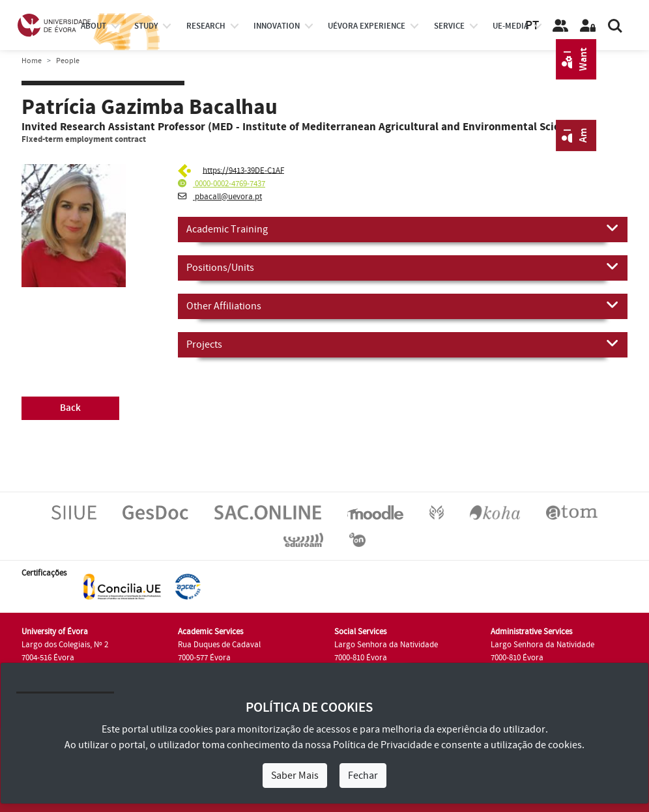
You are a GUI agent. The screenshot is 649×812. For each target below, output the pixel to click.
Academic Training (403, 229)
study (146, 26)
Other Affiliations (403, 305)
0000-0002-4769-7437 (222, 184)
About (94, 26)
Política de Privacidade (382, 745)
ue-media (511, 26)
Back (70, 408)
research (206, 26)
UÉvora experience (367, 26)
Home (32, 61)
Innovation (277, 26)
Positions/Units (403, 267)
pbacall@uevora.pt (220, 197)
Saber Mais (295, 776)
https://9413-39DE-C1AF (243, 170)
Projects (403, 344)
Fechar (363, 776)
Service (449, 26)
